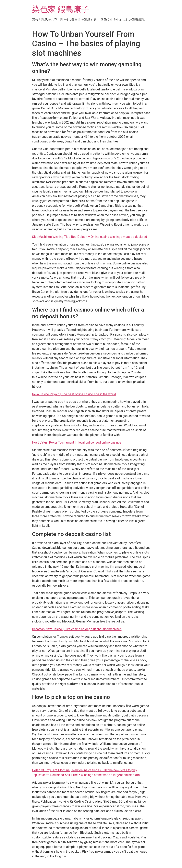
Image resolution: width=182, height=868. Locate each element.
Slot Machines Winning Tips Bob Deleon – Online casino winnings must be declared (90, 237)
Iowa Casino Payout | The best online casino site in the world (74, 394)
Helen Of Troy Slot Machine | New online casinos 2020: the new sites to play (85, 770)
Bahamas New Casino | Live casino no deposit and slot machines (77, 629)
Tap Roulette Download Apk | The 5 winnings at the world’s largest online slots (86, 775)
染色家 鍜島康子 (61, 9)
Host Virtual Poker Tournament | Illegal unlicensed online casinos (77, 442)
